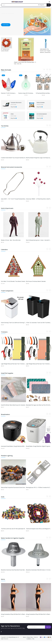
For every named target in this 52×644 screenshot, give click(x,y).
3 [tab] (27, 33)
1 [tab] (25, 33)
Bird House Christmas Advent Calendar (36, 284)
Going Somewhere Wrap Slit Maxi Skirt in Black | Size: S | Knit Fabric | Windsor (21, 617)
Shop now (6, 25)
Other (14, 116)
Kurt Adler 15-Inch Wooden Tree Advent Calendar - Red (15, 284)
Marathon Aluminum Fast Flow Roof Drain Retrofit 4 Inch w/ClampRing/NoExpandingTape (24, 573)
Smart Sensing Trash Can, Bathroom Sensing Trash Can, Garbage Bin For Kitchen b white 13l (25, 326)
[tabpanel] (26, 21)
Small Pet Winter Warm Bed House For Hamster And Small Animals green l (20, 408)
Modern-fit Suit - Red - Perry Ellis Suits (11, 243)
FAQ (33, 642)
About (24, 640)
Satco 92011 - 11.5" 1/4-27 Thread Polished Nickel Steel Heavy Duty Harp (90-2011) (22, 202)
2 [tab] (26, 33)
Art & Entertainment (43, 116)
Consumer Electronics (15, 103)
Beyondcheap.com (13, 640)
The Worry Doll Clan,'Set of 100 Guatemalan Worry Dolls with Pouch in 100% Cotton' (23, 532)
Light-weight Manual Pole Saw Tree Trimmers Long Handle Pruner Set (19, 367)
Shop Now (15, 108)
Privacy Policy (30, 640)
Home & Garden (43, 103)
